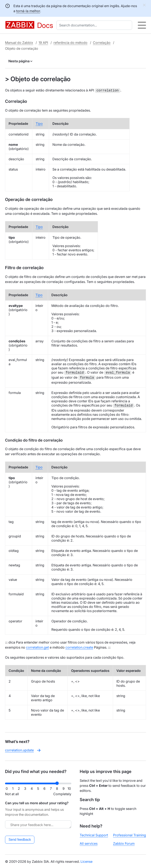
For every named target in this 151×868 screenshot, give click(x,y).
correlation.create (79, 647)
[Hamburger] (142, 25)
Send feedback (20, 839)
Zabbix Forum (124, 843)
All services (89, 843)
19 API (43, 43)
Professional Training (130, 835)
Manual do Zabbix (19, 43)
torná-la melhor (28, 11)
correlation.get (37, 647)
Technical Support (94, 835)
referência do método (70, 43)
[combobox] (95, 25)
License (87, 861)
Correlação (102, 43)
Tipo (39, 123)
